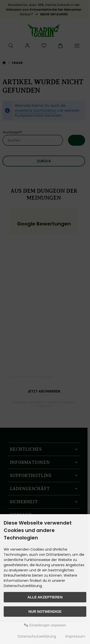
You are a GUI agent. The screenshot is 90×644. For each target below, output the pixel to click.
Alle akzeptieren (45, 597)
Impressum (75, 636)
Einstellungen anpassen (45, 625)
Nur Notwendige (45, 612)
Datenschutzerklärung (37, 636)
